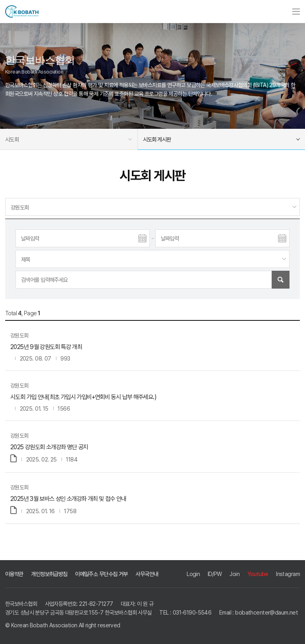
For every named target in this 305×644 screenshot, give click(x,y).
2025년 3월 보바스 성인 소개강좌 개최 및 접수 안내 (68, 499)
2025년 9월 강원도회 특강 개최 (46, 347)
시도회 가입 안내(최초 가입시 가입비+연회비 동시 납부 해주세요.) (83, 397)
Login (193, 574)
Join (235, 574)
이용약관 (14, 574)
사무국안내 (147, 574)
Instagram (288, 574)
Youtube (258, 574)
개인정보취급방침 (49, 574)
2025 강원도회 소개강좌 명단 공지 (49, 447)
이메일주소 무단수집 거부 (101, 574)
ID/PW (215, 574)
